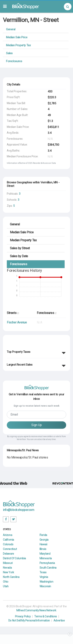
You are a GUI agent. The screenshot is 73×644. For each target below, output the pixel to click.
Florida (43, 535)
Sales (9, 53)
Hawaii (43, 544)
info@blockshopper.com (19, 510)
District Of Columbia (14, 558)
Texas (43, 572)
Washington (46, 582)
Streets (13, 313)
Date (19, 256)
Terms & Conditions (46, 616)
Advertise (59, 620)
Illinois (43, 549)
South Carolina (48, 568)
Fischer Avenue (17, 322)
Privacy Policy (23, 616)
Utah (6, 586)
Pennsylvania (47, 563)
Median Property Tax (18, 45)
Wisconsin (45, 586)
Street (20, 248)
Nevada (7, 568)
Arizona (7, 535)
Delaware (8, 554)
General (11, 29)
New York (8, 572)
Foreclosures (14, 61)
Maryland (45, 554)
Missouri (8, 563)
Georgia (44, 540)
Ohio (6, 582)
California (8, 540)
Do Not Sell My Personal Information (29, 620)
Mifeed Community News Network (36, 610)
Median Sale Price (17, 37)
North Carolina (11, 577)
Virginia (44, 577)
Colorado (8, 544)
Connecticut (10, 549)
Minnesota (46, 558)
